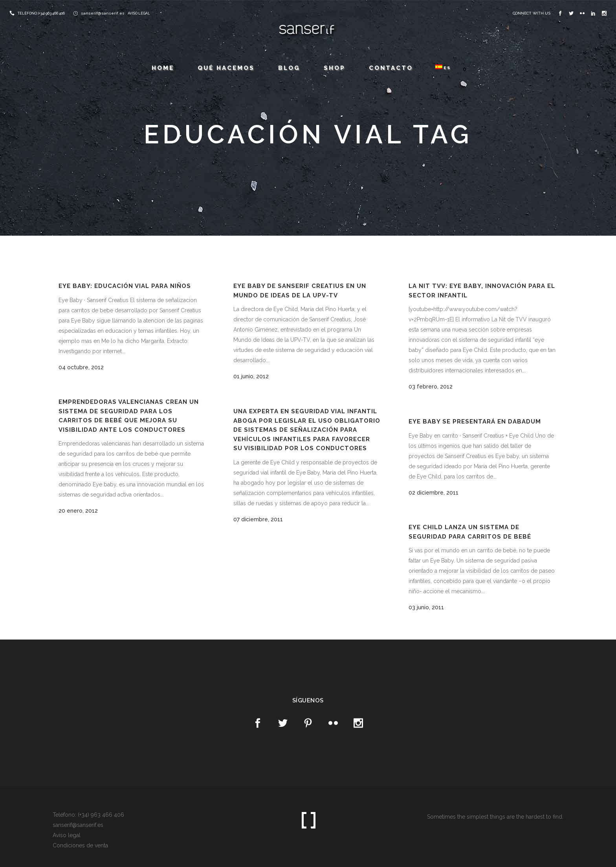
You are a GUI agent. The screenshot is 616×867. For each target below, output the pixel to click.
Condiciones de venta (80, 845)
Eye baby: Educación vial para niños (125, 286)
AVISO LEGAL (139, 13)
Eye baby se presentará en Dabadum (475, 422)
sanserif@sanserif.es (103, 13)
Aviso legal (67, 835)
